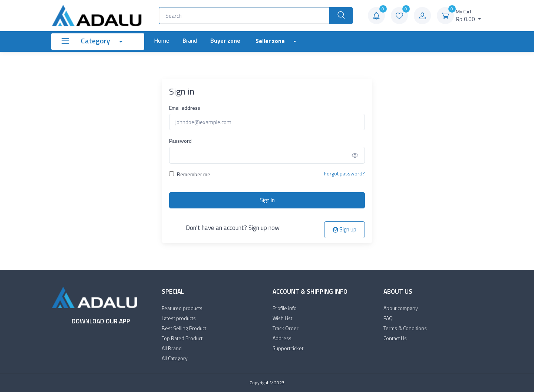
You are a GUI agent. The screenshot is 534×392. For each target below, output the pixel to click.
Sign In (267, 200)
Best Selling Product (184, 328)
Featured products (182, 308)
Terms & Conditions (405, 328)
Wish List (282, 318)
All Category (175, 358)
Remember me (194, 174)
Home (161, 40)
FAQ (388, 318)
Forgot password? (345, 173)
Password (180, 141)
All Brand (172, 348)
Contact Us (395, 338)
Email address (185, 108)
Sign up (345, 229)
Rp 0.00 (468, 16)
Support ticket (288, 348)
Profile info (285, 308)
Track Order (286, 328)
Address (282, 338)
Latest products (179, 318)
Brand (190, 40)
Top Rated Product (182, 338)
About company (401, 308)
